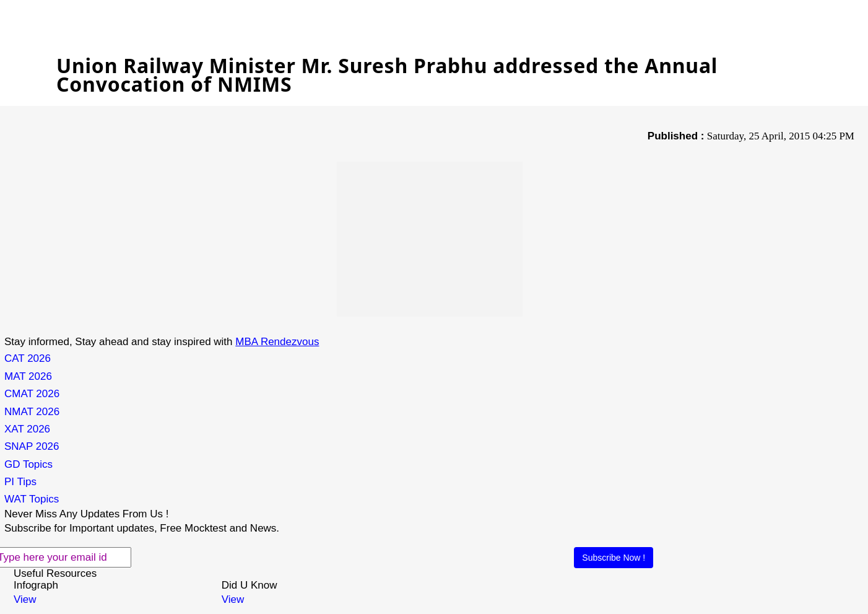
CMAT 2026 (32, 394)
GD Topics (28, 464)
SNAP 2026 (32, 446)
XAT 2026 (27, 429)
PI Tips (20, 482)
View (25, 599)
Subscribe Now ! (614, 558)
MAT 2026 (28, 376)
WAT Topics (32, 499)
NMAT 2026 (32, 412)
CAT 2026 (28, 358)
